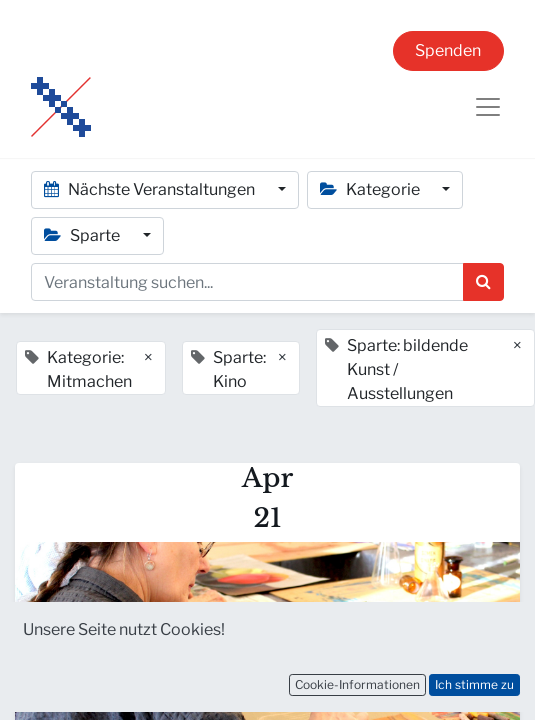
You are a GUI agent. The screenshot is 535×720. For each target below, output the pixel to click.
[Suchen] (483, 282)
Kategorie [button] (371, 189)
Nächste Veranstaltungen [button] (151, 189)
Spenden (448, 50)
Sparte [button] (83, 235)
